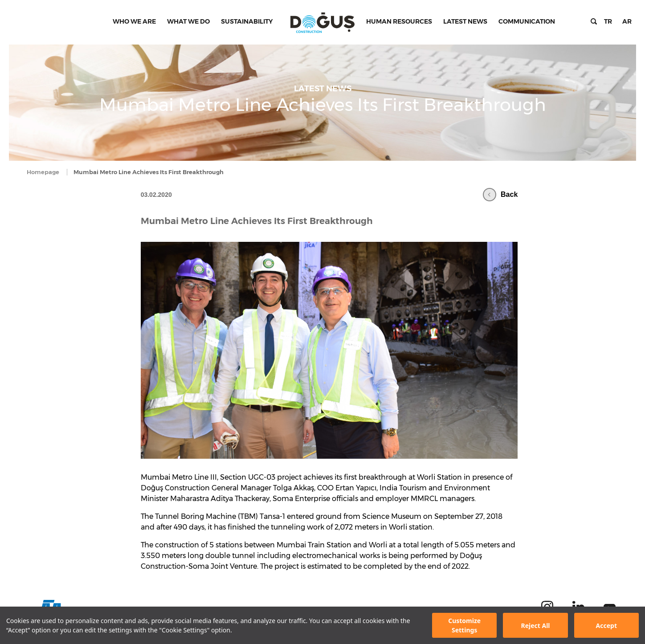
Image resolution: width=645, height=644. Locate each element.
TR (608, 21)
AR (627, 21)
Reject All (535, 626)
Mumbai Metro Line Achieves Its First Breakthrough (257, 221)
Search (594, 21)
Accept (606, 626)
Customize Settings (464, 625)
